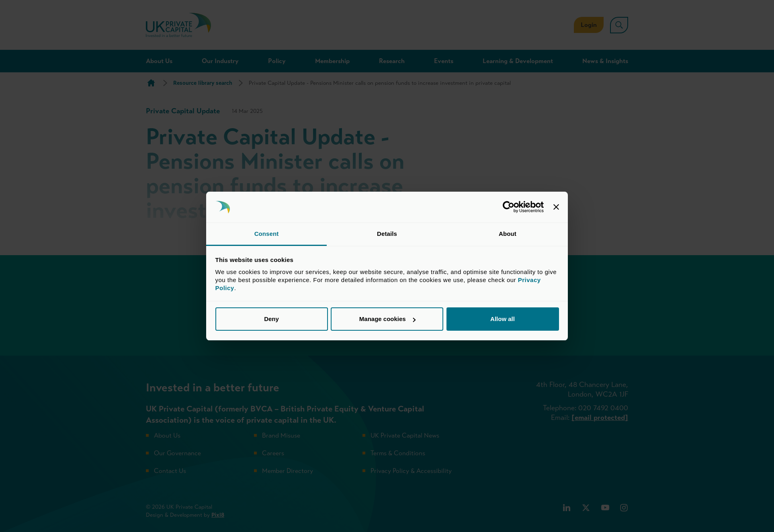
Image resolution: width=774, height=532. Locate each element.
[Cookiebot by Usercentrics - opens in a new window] (509, 207)
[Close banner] (556, 207)
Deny (271, 319)
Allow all (503, 319)
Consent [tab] (267, 234)
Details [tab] (387, 234)
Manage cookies (387, 319)
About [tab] (508, 234)
